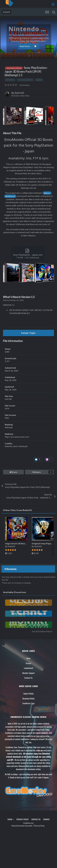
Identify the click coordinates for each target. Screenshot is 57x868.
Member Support (28, 673)
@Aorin (47, 193)
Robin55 (19, 93)
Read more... (28, 46)
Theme (11, 819)
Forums (28, 663)
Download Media (28, 698)
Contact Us (28, 678)
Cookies (46, 819)
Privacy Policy (23, 819)
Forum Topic (28, 333)
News (28, 658)
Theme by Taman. (39, 826)
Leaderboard (29, 668)
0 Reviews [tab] (10, 569)
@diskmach (10, 196)
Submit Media (28, 694)
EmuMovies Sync (28, 703)
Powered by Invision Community (22, 826)
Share (13, 472)
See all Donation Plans (42, 631)
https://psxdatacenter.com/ (17, 437)
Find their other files (20, 96)
